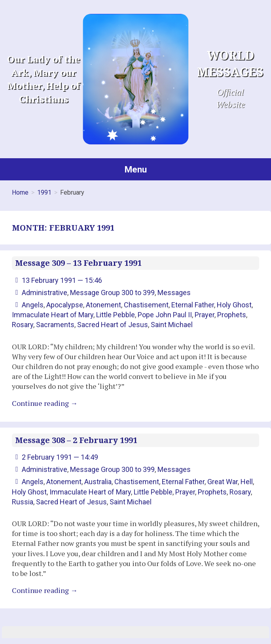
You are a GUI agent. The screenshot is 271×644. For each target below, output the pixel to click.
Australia (98, 482)
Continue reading (45, 403)
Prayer (205, 315)
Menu (136, 169)
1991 (44, 192)
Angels (33, 305)
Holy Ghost (234, 305)
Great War (223, 482)
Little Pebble (116, 315)
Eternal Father (193, 305)
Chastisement (146, 305)
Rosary (23, 325)
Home (20, 192)
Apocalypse (65, 305)
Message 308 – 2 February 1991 (76, 440)
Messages (174, 293)
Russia (23, 502)
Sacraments (55, 325)
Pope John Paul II (165, 315)
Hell (247, 482)
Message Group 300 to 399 (112, 293)
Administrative (45, 293)
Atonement (103, 305)
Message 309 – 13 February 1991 (78, 263)
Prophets (232, 315)
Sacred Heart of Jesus (113, 325)
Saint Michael (172, 325)
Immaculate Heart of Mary (53, 315)
